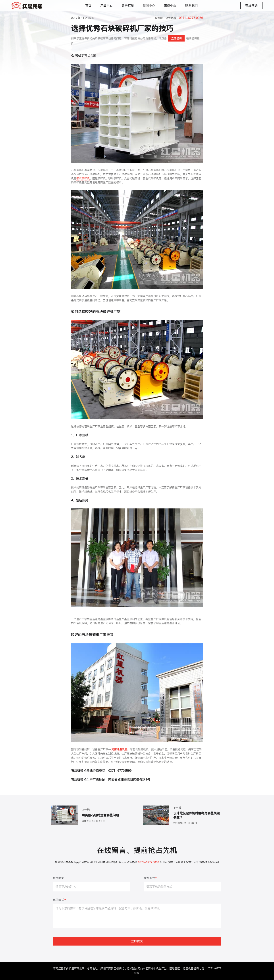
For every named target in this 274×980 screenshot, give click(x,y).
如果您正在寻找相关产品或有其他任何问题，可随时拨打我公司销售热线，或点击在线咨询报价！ (135, 40)
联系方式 (150, 878)
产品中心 (106, 6)
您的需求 (59, 900)
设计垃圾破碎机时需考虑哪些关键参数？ (197, 815)
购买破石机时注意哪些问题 (100, 815)
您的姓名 (59, 878)
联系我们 (191, 6)
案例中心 (170, 6)
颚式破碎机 (83, 178)
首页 (88, 6)
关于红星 (128, 6)
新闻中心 (149, 6)
